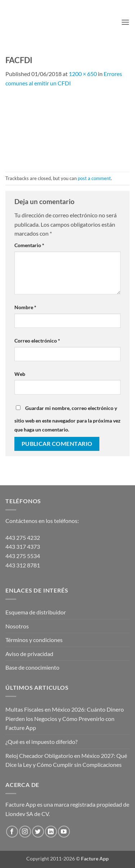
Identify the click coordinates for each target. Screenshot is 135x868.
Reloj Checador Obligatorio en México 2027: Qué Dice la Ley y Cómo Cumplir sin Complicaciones (66, 760)
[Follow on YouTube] (64, 832)
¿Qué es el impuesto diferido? (41, 742)
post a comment (94, 178)
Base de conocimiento (32, 667)
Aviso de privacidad (29, 654)
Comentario (29, 245)
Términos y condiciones (34, 640)
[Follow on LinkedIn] (51, 832)
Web (20, 374)
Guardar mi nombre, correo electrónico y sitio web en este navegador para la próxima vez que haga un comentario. (67, 419)
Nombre (25, 307)
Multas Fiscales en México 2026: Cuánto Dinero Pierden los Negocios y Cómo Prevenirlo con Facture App (65, 718)
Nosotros (17, 626)
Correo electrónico (37, 341)
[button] (125, 22)
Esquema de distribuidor (36, 612)
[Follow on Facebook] (12, 832)
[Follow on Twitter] (38, 832)
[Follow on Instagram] (25, 832)
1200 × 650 (83, 74)
